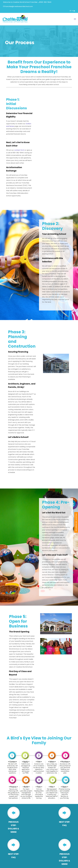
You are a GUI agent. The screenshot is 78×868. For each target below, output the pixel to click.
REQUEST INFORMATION (76, 522)
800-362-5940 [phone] (46, 2)
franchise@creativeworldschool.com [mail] (19, 6)
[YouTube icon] (72, 11)
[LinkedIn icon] (74, 11)
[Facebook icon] (70, 11)
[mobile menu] (75, 19)
